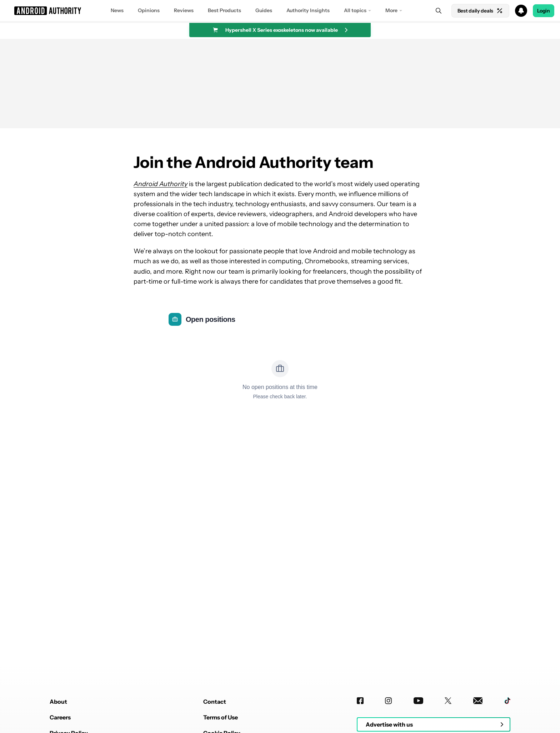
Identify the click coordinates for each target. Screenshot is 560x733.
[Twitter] (448, 701)
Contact (215, 702)
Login (544, 11)
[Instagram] (388, 701)
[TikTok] (507, 701)
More (391, 10)
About (58, 702)
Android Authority (161, 184)
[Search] (439, 11)
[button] (280, 11)
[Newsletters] (478, 701)
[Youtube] (418, 701)
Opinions (149, 10)
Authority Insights (308, 10)
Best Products (224, 10)
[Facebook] (360, 701)
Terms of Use (221, 717)
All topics (355, 10)
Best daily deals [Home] (480, 11)
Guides (264, 10)
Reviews (184, 10)
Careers (60, 717)
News (117, 10)
